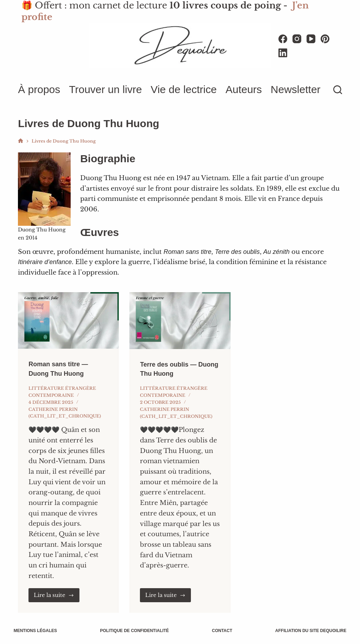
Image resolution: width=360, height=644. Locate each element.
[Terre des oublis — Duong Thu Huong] (180, 321)
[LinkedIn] (283, 53)
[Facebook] (283, 39)
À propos (39, 89)
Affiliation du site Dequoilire (306, 631)
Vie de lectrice (184, 89)
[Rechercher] (338, 90)
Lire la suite (54, 595)
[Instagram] (297, 39)
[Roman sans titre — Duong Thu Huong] (68, 321)
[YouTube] (311, 39)
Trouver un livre (105, 89)
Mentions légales (40, 631)
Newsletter (296, 89)
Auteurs (243, 89)
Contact (221, 631)
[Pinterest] (325, 39)
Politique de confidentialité (136, 631)
